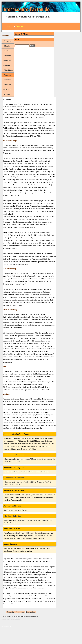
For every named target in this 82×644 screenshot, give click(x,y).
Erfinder (7, 56)
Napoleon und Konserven (14, 455)
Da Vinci (7, 51)
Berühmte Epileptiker (13, 516)
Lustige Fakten (43, 17)
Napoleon (8, 75)
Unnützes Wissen (27, 17)
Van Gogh (8, 94)
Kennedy (7, 60)
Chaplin (7, 46)
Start (9, 26)
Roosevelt (8, 85)
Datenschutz (31, 612)
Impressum (20, 612)
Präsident (8, 80)
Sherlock (7, 89)
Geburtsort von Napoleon (14, 478)
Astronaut (8, 41)
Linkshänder (9, 70)
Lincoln (7, 65)
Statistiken (13, 17)
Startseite (10, 612)
